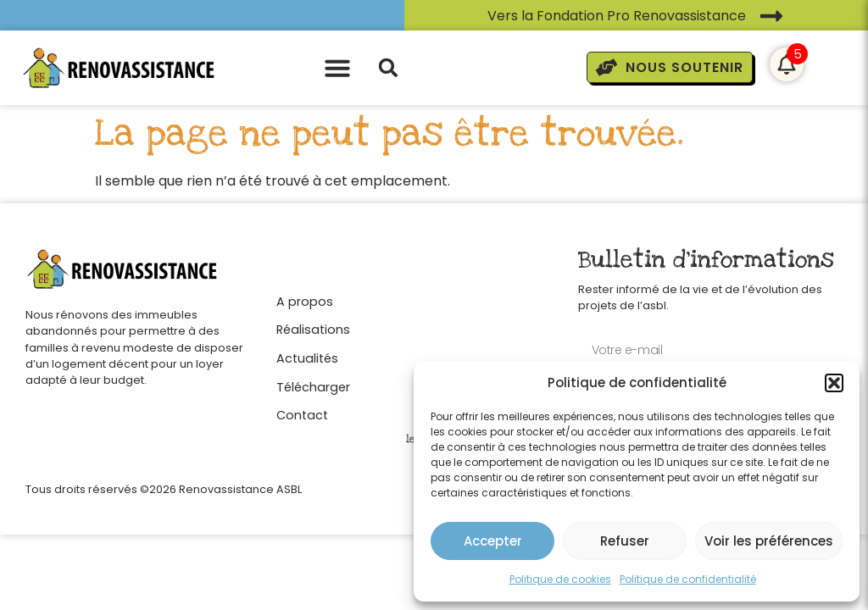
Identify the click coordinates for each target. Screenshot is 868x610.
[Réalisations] (313, 326)
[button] (834, 383)
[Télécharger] (313, 383)
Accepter (493, 541)
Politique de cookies (560, 579)
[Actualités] (313, 354)
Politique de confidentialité (688, 579)
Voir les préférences (769, 541)
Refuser (625, 541)
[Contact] (313, 411)
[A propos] (313, 297)
